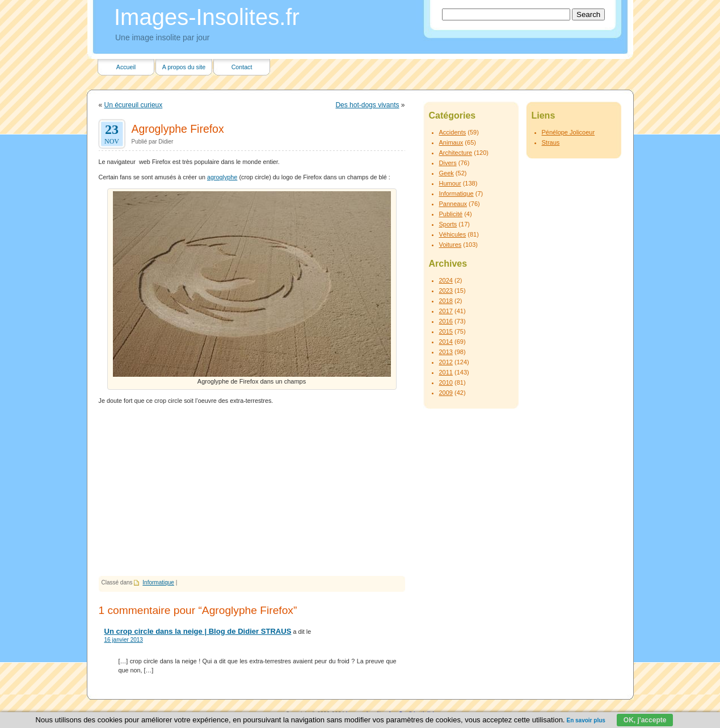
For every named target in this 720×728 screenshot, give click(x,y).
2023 (446, 291)
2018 (446, 301)
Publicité (451, 214)
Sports (448, 224)
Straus (551, 142)
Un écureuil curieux (134, 105)
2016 (446, 321)
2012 (446, 362)
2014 (446, 342)
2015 (446, 331)
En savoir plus (586, 720)
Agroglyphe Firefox (178, 129)
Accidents (453, 132)
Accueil (126, 67)
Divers (448, 163)
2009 (446, 393)
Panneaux (453, 204)
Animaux (451, 142)
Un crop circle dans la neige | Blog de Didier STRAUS (198, 631)
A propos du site (184, 67)
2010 (446, 382)
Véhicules (453, 234)
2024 (446, 280)
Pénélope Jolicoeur (569, 132)
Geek (447, 173)
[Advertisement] (252, 491)
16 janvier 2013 (124, 640)
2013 (446, 352)
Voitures (450, 245)
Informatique (158, 582)
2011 (446, 372)
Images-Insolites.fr (207, 17)
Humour (450, 183)
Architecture (456, 153)
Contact (242, 67)
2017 (446, 311)
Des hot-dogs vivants (367, 105)
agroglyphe (222, 177)
